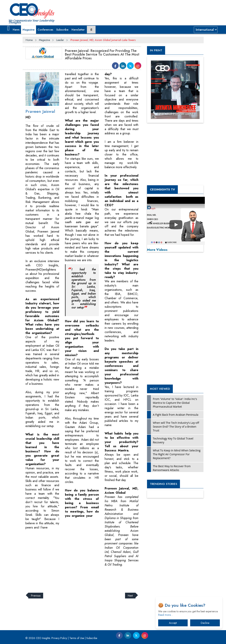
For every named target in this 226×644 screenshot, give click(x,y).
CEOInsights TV (162, 189)
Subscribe (62, 30)
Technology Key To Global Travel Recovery (173, 440)
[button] (8, 28)
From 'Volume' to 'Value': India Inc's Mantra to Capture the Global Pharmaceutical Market (175, 403)
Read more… (166, 615)
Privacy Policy (59, 638)
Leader (60, 40)
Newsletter (78, 30)
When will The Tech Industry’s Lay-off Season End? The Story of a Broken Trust (176, 427)
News (16, 30)
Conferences (45, 30)
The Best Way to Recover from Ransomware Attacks (172, 468)
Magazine (29, 30)
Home (29, 40)
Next (130, 596)
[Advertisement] (93, 577)
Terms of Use (77, 638)
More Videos (157, 250)
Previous (36, 596)
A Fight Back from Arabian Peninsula (176, 415)
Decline (205, 623)
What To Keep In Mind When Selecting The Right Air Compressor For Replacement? (177, 454)
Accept (173, 623)
